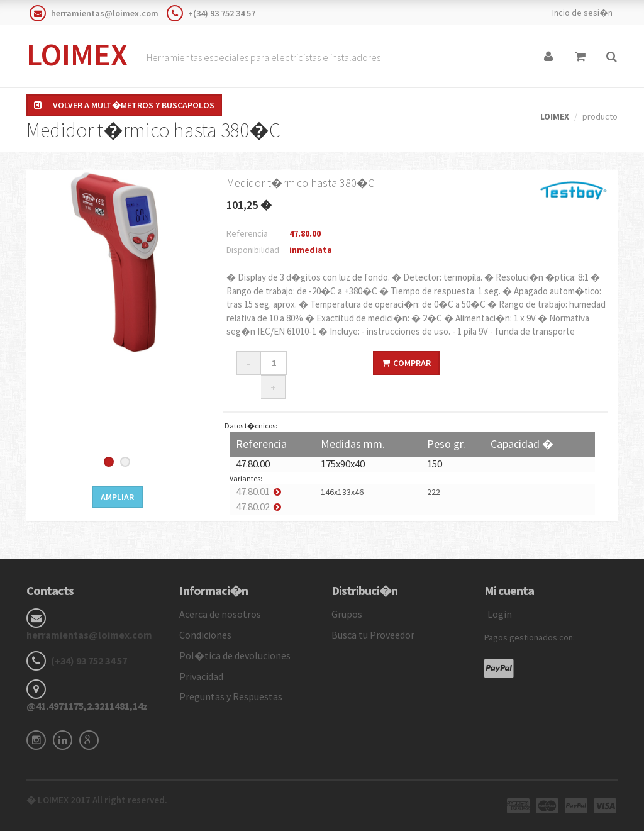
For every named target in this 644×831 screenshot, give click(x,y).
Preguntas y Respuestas (231, 696)
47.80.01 (253, 491)
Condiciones (205, 635)
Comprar (406, 363)
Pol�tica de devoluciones (235, 655)
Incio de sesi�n (582, 13)
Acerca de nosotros (220, 614)
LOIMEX (77, 54)
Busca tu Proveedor (373, 635)
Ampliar (117, 497)
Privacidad (201, 676)
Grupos (347, 614)
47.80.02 (253, 506)
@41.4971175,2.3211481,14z (87, 706)
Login (500, 614)
